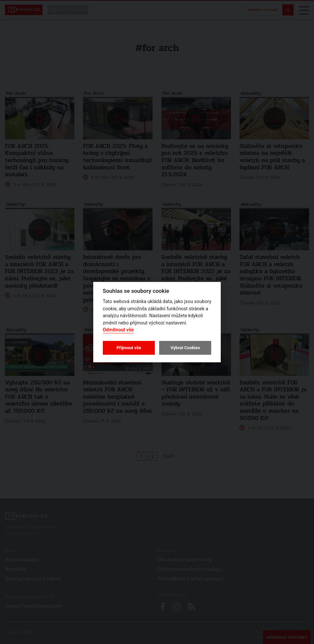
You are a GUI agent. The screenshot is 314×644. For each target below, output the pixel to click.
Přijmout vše (129, 348)
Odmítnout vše (118, 330)
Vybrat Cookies (185, 348)
